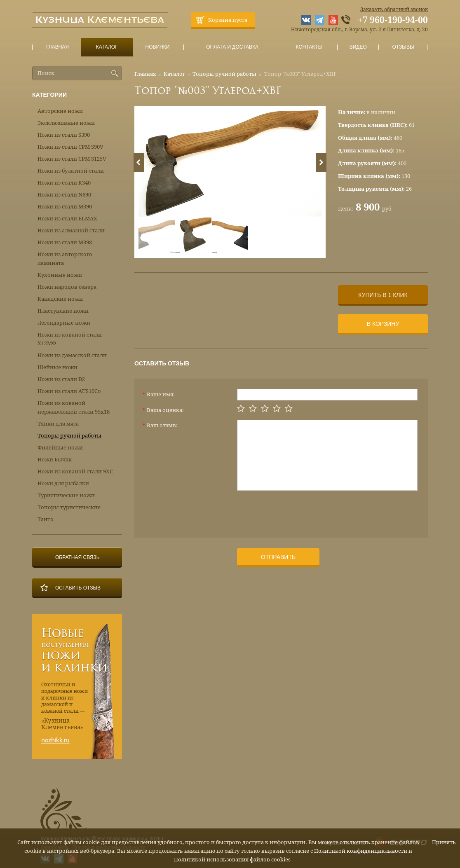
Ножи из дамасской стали (72, 355)
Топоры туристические (69, 507)
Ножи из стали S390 (64, 135)
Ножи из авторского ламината (65, 259)
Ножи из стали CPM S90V (70, 147)
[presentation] (300, 511)
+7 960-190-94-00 (393, 20)
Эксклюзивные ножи (66, 123)
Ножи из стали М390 (65, 207)
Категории (49, 95)
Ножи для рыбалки (63, 483)
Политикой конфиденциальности (361, 851)
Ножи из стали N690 (64, 195)
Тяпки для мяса (58, 424)
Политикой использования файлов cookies (232, 860)
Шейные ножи (57, 367)
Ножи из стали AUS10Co (69, 391)
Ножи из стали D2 (61, 379)
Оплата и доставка (232, 47)
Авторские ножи (60, 111)
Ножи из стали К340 (64, 183)
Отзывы (403, 47)
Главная (58, 47)
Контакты (309, 47)
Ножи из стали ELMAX (67, 219)
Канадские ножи (60, 299)
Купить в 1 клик (383, 295)
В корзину (383, 324)
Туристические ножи (66, 495)
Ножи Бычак (55, 460)
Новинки (157, 47)
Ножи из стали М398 (65, 242)
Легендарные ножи (64, 323)
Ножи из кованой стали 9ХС (75, 471)
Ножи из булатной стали (71, 171)
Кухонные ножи (60, 275)
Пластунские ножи (63, 311)
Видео (358, 47)
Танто (46, 519)
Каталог (107, 47)
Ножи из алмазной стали (71, 230)
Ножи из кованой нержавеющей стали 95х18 (74, 407)
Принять (444, 842)
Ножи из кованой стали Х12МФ (70, 339)
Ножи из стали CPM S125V (72, 159)
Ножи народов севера (67, 287)
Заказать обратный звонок (394, 9)
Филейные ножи (60, 448)
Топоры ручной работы (224, 74)
